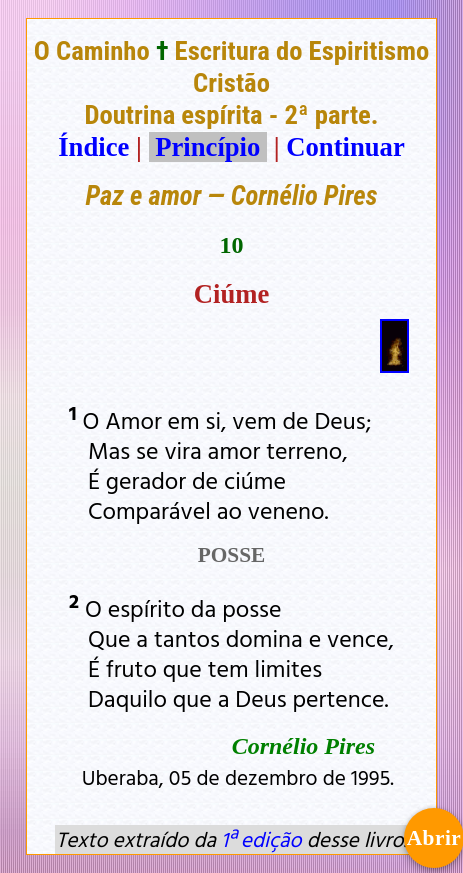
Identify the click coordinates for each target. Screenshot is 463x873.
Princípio (208, 147)
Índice (93, 147)
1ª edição (261, 839)
